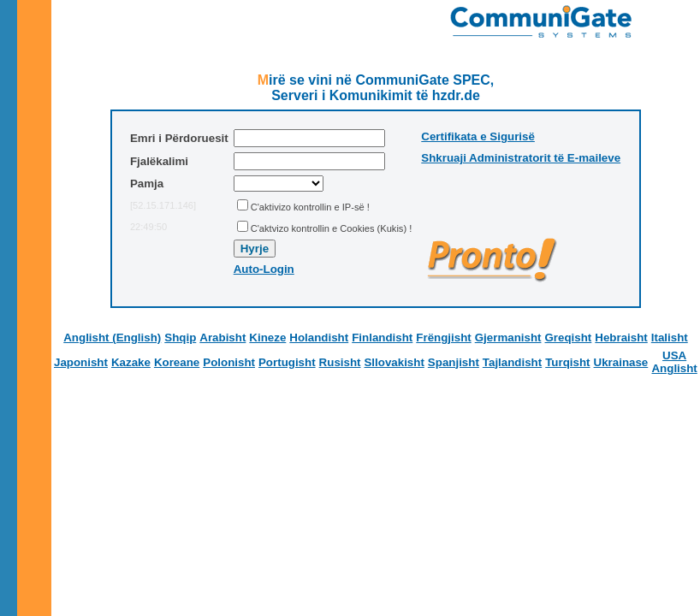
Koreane (177, 362)
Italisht (670, 338)
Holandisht (319, 338)
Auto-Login (264, 269)
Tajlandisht (512, 362)
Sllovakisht (394, 362)
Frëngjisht (443, 338)
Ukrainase (621, 362)
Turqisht (567, 362)
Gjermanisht (508, 338)
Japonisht (81, 362)
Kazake (131, 362)
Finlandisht (382, 338)
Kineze (267, 338)
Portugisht (287, 362)
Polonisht (229, 362)
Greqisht (569, 338)
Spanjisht (454, 362)
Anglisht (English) (112, 338)
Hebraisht (621, 338)
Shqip (180, 338)
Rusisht (340, 362)
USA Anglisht (674, 362)
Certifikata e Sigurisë (478, 136)
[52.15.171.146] (163, 205)
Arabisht (222, 338)
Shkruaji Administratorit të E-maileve (521, 158)
